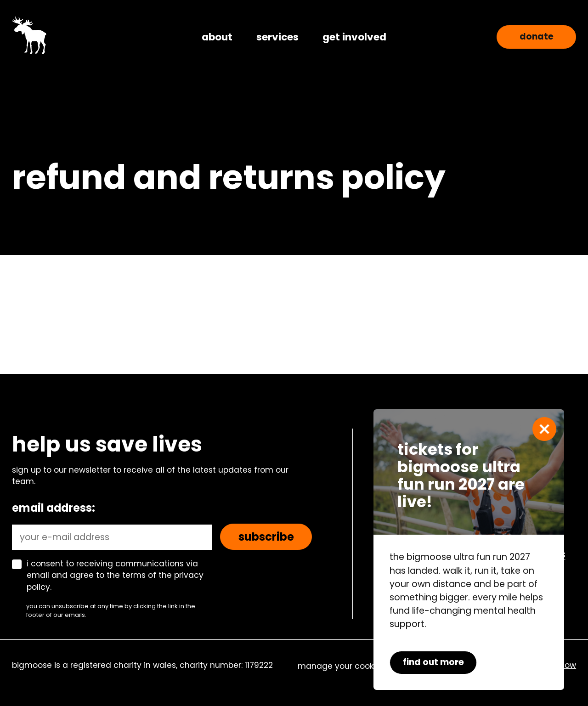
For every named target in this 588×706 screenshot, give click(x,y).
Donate (537, 37)
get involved (354, 37)
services (277, 37)
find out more (433, 662)
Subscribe (266, 537)
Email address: (54, 508)
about (217, 37)
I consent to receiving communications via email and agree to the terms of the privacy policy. (115, 576)
